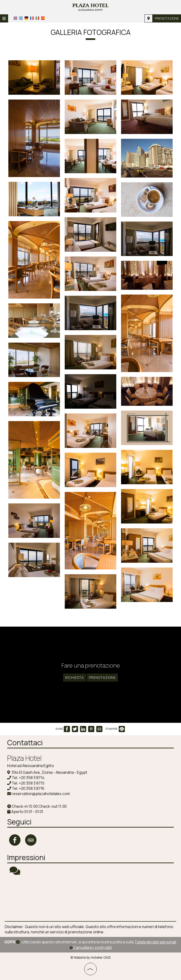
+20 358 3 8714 (32, 778)
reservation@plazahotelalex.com (41, 794)
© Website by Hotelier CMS (90, 958)
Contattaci (25, 743)
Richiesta (75, 677)
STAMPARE (115, 729)
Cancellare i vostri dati (91, 947)
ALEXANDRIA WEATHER (90, 898)
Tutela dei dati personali (155, 942)
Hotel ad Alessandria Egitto (31, 766)
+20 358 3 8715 (32, 783)
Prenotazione (167, 18)
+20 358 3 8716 (32, 788)
